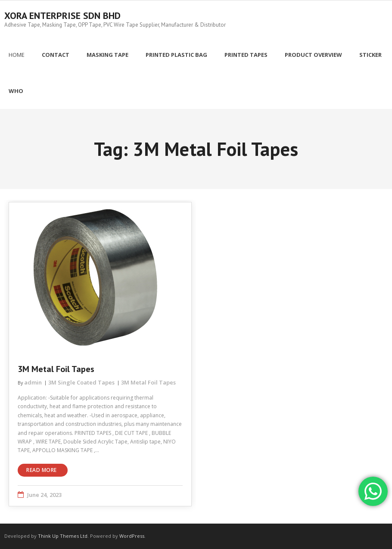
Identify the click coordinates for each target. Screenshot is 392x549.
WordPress (132, 536)
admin (33, 382)
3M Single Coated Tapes (81, 382)
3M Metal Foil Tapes (56, 369)
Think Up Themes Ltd (63, 536)
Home (17, 55)
